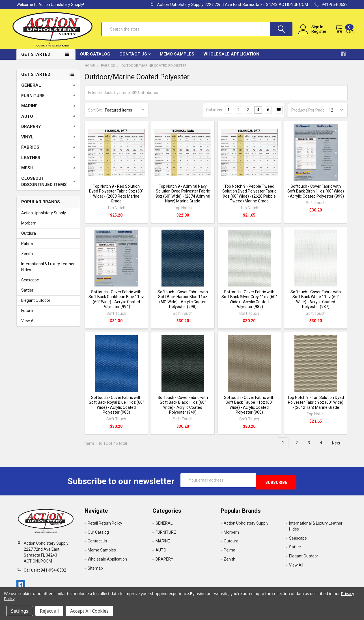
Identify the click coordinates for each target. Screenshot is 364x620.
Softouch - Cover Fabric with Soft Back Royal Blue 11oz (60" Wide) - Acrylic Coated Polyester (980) (116, 409)
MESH (49, 172)
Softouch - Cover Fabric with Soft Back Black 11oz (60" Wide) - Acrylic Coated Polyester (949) (183, 409)
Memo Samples (177, 58)
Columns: (215, 114)
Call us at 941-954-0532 (45, 572)
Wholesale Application (231, 58)
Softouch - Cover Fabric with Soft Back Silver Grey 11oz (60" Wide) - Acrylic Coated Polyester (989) (249, 304)
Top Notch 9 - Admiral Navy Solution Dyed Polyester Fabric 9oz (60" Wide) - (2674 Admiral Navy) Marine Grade (183, 198)
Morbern (29, 228)
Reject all (49, 611)
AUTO (49, 121)
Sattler (27, 295)
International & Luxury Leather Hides (48, 271)
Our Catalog (95, 58)
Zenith (27, 258)
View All (28, 325)
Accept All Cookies (89, 611)
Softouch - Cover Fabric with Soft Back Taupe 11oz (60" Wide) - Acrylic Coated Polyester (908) (249, 409)
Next (339, 447)
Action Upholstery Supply (44, 217)
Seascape (30, 285)
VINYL (49, 141)
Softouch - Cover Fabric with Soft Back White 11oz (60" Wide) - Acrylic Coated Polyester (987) (316, 304)
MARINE (49, 110)
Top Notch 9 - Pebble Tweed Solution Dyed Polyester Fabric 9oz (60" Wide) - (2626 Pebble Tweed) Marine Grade (249, 198)
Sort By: (95, 115)
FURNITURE (49, 100)
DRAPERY (49, 131)
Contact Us (135, 58)
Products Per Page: (308, 115)
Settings (20, 611)
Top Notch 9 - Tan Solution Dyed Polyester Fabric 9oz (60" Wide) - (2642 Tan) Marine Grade (316, 407)
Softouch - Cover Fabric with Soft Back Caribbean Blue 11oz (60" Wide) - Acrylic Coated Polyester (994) (116, 304)
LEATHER (49, 162)
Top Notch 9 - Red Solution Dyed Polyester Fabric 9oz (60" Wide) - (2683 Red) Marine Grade (116, 198)
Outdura (29, 238)
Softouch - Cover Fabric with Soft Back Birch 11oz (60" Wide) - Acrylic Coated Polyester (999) (316, 196)
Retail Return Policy (105, 525)
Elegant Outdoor (36, 305)
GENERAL (49, 89)
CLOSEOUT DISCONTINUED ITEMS (49, 186)
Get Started (36, 59)
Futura (27, 315)
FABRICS (49, 151)
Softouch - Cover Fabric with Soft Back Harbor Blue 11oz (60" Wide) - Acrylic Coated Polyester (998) (183, 304)
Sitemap (95, 570)
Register (314, 35)
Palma (27, 248)
